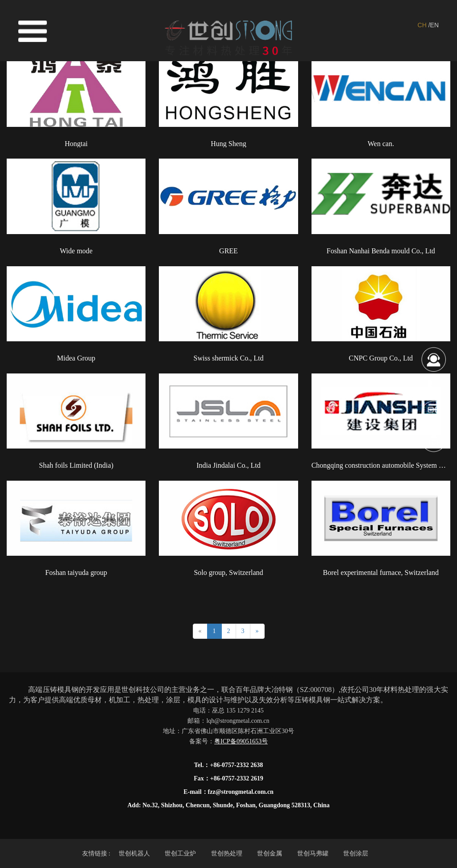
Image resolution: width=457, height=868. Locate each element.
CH (422, 25)
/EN (434, 25)
